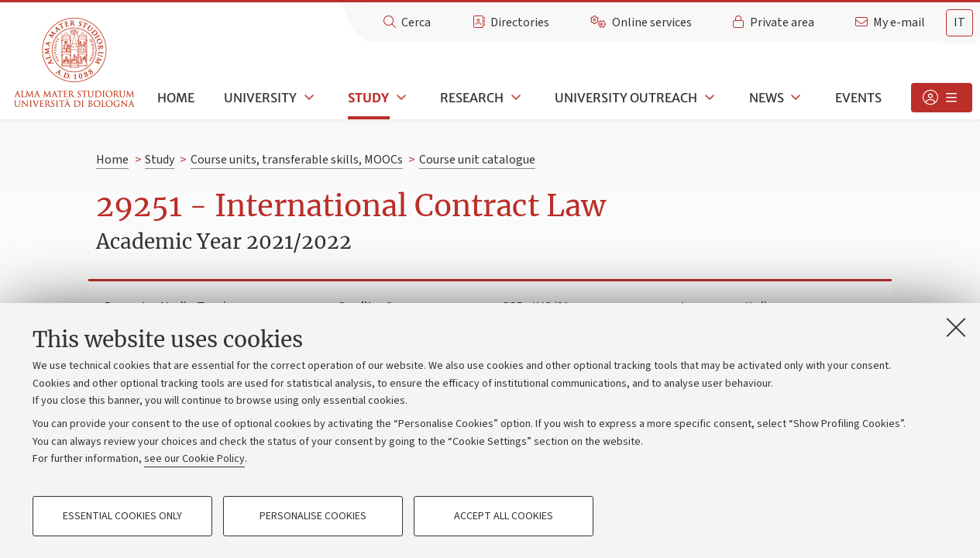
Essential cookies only (122, 516)
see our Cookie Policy (194, 459)
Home (176, 98)
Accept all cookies (504, 516)
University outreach (626, 98)
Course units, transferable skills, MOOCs (297, 160)
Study (368, 98)
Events (858, 98)
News (767, 98)
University (260, 98)
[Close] (956, 327)
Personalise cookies (313, 516)
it (959, 22)
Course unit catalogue (477, 160)
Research (472, 98)
